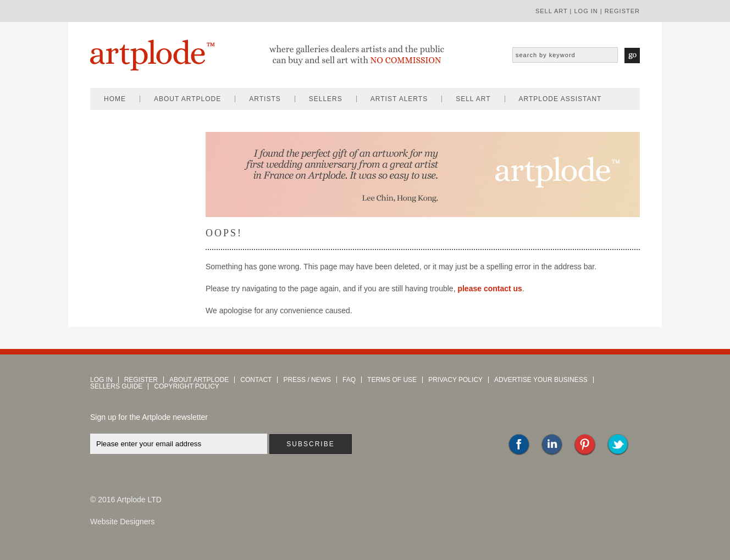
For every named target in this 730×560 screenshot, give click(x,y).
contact (256, 380)
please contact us (490, 289)
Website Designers (122, 522)
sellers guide (116, 386)
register (622, 11)
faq (349, 380)
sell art (552, 11)
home (115, 99)
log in (586, 11)
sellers (326, 99)
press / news (307, 380)
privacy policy (455, 380)
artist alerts (399, 99)
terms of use (392, 380)
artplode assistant (560, 99)
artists (265, 99)
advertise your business (541, 380)
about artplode (187, 99)
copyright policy (186, 386)
